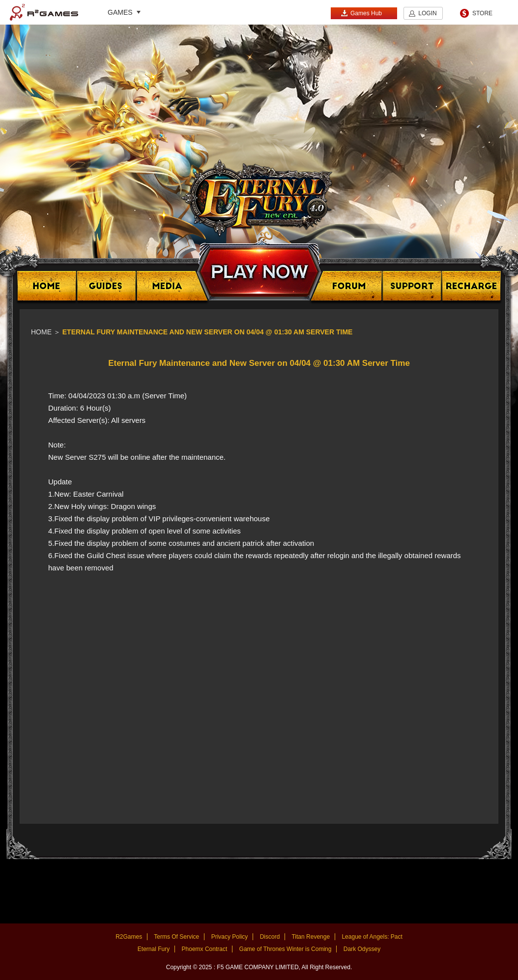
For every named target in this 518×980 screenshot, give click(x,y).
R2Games (44, 12)
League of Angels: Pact (372, 937)
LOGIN (427, 13)
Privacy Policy (230, 937)
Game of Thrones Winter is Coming (286, 949)
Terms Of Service (176, 937)
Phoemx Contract (205, 949)
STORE (482, 13)
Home (41, 332)
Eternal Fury (154, 949)
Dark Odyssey (362, 949)
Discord (270, 937)
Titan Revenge (311, 937)
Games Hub (361, 13)
